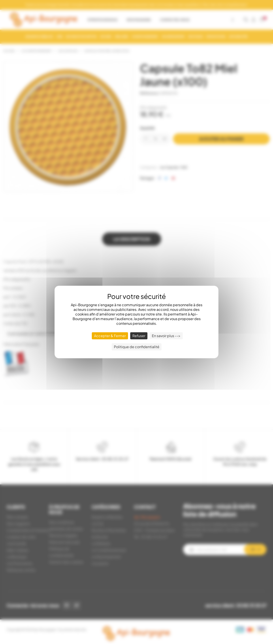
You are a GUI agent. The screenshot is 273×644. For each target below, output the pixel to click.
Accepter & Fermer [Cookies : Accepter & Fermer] (110, 336)
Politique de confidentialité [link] (137, 347)
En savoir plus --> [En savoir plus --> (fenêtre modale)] (166, 336)
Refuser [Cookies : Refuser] (139, 336)
